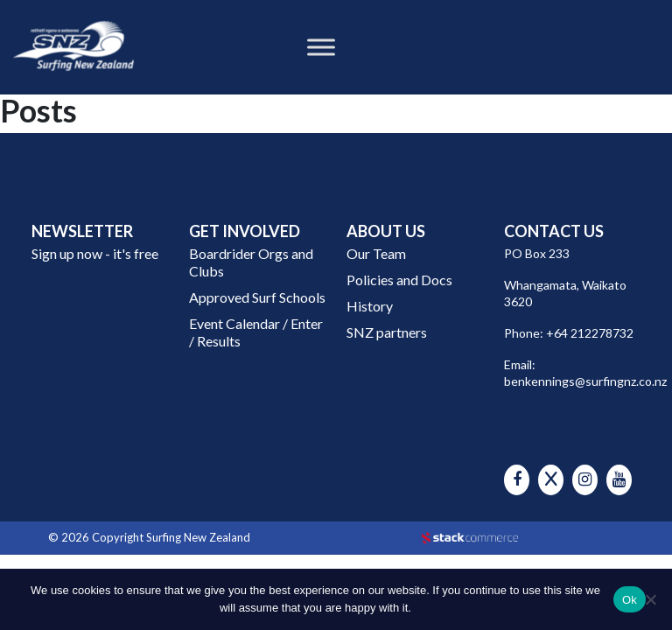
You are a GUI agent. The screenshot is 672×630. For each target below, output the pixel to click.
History (370, 306)
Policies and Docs (399, 280)
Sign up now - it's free (95, 253)
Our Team (376, 253)
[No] (650, 599)
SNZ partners (387, 332)
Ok (630, 600)
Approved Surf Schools (257, 297)
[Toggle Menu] (321, 47)
